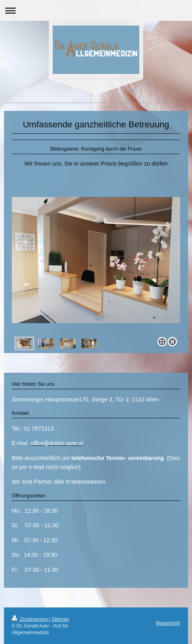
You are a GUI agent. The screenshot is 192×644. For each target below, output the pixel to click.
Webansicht (168, 623)
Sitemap (60, 619)
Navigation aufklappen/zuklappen (96, 10)
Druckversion (30, 619)
